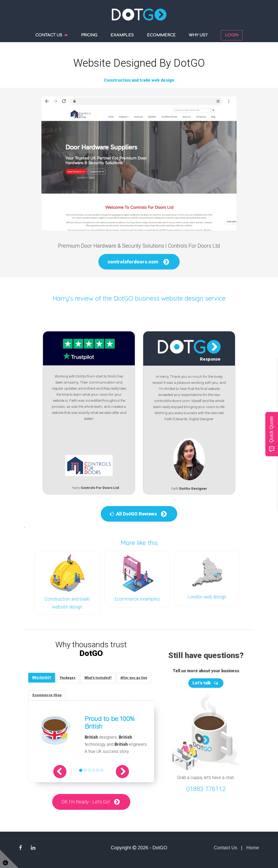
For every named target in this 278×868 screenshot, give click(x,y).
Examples (122, 35)
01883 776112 (206, 788)
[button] (60, 771)
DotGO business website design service (170, 298)
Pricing (89, 35)
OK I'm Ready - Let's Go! (86, 801)
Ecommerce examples (137, 599)
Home (253, 847)
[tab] (42, 677)
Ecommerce (161, 35)
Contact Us (225, 847)
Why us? (198, 35)
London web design (207, 597)
